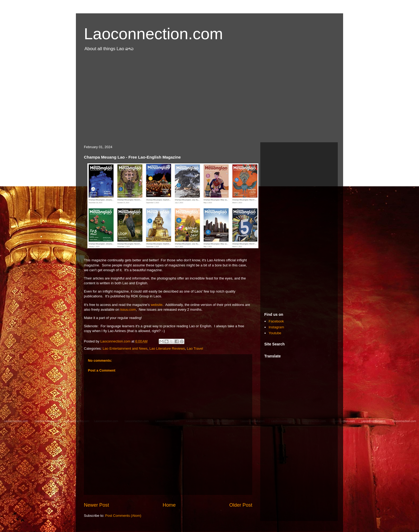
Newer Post (96, 505)
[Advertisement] (210, 100)
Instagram (276, 327)
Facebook (276, 321)
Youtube (275, 333)
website (157, 305)
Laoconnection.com (153, 34)
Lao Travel (195, 348)
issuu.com (128, 310)
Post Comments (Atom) (123, 516)
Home (169, 505)
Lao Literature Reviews (167, 348)
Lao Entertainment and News (125, 348)
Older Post (241, 505)
